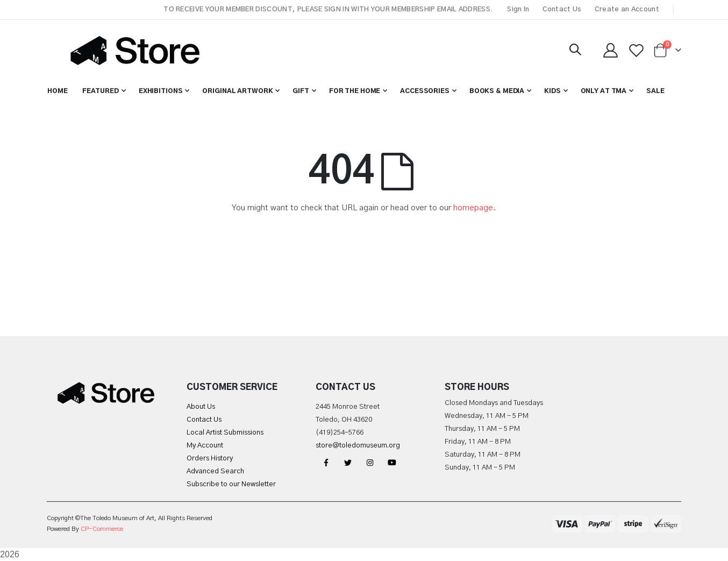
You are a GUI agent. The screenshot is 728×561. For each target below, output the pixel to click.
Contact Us (562, 9)
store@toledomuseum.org (358, 446)
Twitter (348, 463)
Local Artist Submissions (225, 433)
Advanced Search (215, 471)
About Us (201, 407)
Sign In (518, 9)
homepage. (475, 208)
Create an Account (627, 9)
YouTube (392, 463)
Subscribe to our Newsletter (231, 484)
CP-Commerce (102, 529)
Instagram (370, 463)
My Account (205, 446)
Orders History (210, 459)
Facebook (326, 463)
